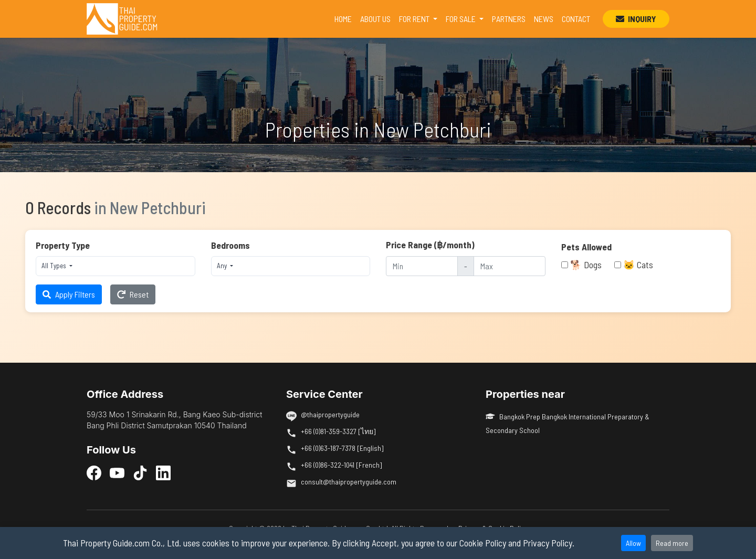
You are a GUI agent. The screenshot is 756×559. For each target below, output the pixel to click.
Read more (672, 543)
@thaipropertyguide (330, 414)
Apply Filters (69, 294)
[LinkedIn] (163, 472)
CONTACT (576, 19)
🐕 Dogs (586, 265)
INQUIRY (636, 19)
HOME (345, 18)
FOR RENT (415, 19)
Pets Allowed (586, 247)
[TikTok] (140, 472)
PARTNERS (509, 19)
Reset (133, 294)
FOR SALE (461, 19)
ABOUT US (375, 19)
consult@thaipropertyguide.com (349, 482)
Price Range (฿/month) (430, 245)
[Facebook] (94, 472)
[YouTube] (117, 472)
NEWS (544, 19)
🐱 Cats (638, 265)
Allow (633, 543)
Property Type (63, 245)
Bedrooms (230, 245)
